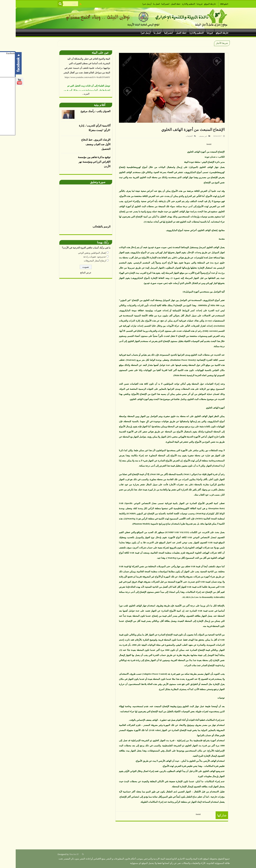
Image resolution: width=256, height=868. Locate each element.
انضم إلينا (150, 4)
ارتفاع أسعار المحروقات (79, 261)
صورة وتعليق (82, 182)
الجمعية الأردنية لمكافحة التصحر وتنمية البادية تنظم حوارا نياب (169, 43)
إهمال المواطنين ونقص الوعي (76, 253)
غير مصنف (187, 136)
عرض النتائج (70, 273)
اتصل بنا (141, 4)
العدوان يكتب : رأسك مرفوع (80, 111)
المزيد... (70, 94)
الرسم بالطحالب (86, 227)
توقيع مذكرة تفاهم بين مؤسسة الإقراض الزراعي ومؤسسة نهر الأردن (78, 162)
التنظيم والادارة (173, 4)
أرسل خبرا (131, 4)
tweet (193, 144)
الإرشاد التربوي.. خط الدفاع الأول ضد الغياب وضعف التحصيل (80, 144)
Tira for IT (58, 854)
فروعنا (184, 4)
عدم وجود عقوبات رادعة (79, 257)
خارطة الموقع (194, 4)
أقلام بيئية (84, 105)
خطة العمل (160, 4)
